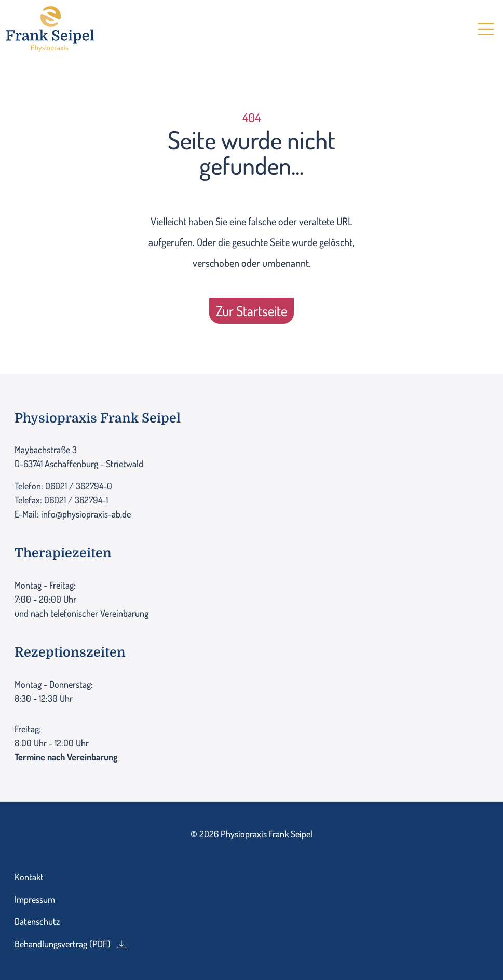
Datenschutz (37, 921)
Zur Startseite (251, 311)
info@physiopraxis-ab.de (86, 514)
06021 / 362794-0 (79, 486)
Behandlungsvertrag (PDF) (70, 944)
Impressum (35, 899)
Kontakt (29, 877)
